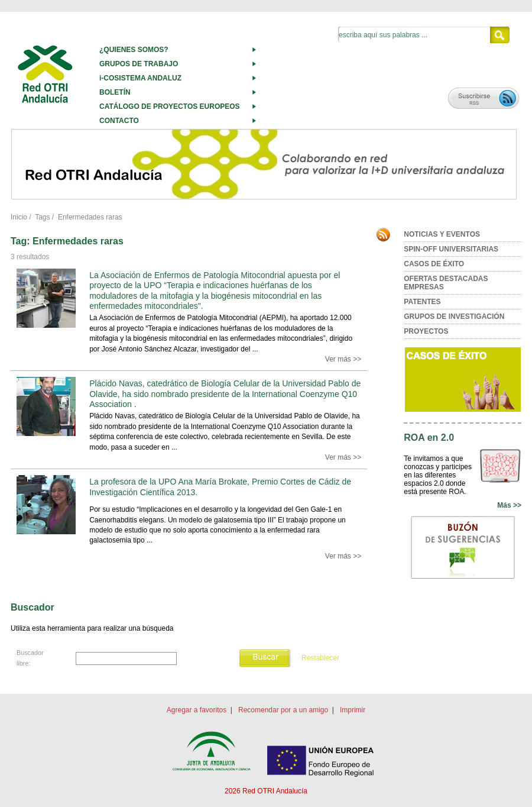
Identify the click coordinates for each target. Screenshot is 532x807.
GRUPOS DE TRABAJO (139, 64)
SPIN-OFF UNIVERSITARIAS (451, 249)
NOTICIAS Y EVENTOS (442, 234)
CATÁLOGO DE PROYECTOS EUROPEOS (170, 106)
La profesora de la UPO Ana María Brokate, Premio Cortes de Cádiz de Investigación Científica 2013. (220, 487)
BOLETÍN (115, 92)
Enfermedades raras (90, 217)
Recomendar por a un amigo (283, 710)
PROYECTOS (426, 331)
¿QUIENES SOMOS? (134, 50)
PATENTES (422, 302)
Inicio (19, 217)
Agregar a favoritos (197, 710)
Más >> (509, 505)
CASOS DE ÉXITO (434, 264)
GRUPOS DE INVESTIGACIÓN (454, 317)
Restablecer (320, 658)
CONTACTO (119, 121)
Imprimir (353, 710)
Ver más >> (343, 359)
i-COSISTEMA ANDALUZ (140, 78)
